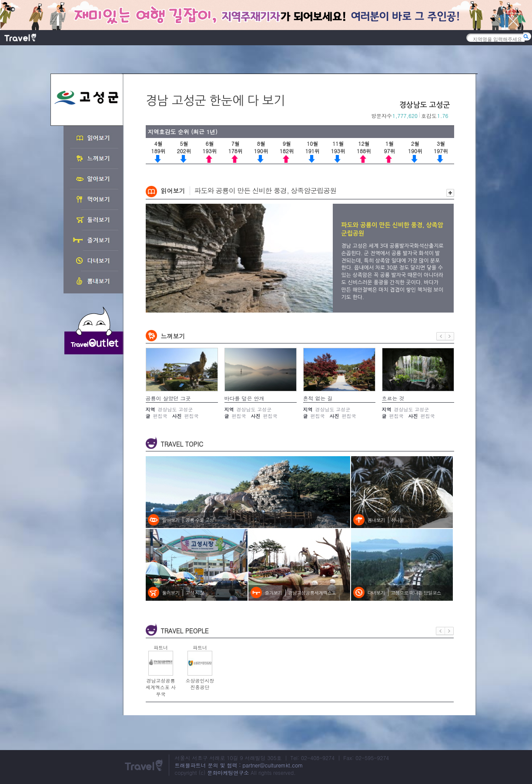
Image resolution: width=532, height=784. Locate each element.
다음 (450, 336)
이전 (441, 336)
